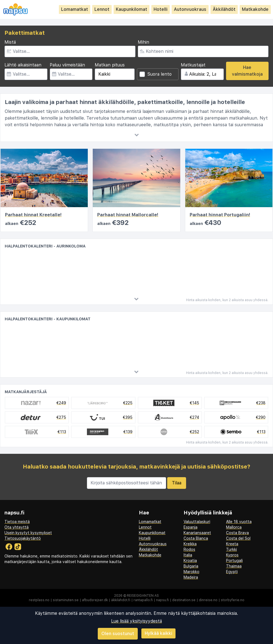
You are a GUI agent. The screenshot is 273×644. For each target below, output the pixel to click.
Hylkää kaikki (158, 633)
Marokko (191, 572)
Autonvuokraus (190, 9)
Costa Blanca (196, 538)
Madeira (191, 577)
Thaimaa (234, 566)
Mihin (143, 42)
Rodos (189, 549)
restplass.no (39, 600)
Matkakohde (255, 9)
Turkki (231, 549)
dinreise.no (208, 600)
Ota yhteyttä (17, 527)
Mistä (10, 42)
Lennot (102, 9)
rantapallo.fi (143, 600)
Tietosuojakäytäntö (23, 538)
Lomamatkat (75, 9)
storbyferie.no (233, 600)
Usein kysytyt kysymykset (28, 533)
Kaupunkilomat (132, 9)
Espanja (191, 527)
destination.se (184, 600)
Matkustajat (193, 65)
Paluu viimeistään (67, 65)
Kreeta (232, 544)
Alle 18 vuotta (239, 522)
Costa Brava (237, 533)
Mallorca (234, 527)
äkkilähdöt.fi (121, 600)
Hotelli (161, 9)
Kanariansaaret (197, 533)
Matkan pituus (110, 65)
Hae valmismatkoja (247, 71)
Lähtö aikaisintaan (23, 65)
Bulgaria (191, 566)
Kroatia (190, 561)
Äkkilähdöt (224, 9)
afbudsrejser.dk (95, 600)
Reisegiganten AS (143, 596)
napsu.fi (162, 600)
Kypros (232, 555)
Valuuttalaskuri (197, 522)
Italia (188, 555)
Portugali (234, 561)
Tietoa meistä (17, 522)
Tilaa (177, 483)
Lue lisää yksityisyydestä (136, 621)
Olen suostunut (118, 634)
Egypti (232, 572)
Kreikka (190, 544)
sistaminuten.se (66, 600)
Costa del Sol (238, 538)
